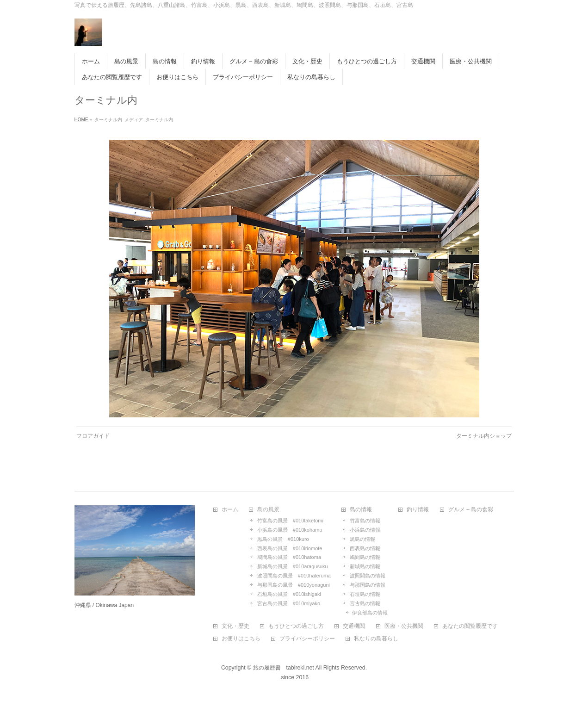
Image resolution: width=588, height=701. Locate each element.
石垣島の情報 (365, 594)
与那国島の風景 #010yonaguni (294, 585)
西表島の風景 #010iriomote (290, 548)
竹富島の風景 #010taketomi (290, 521)
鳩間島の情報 (365, 557)
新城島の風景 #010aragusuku (293, 566)
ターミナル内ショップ (484, 436)
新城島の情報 (365, 566)
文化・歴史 (235, 626)
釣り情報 (418, 510)
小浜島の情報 (365, 530)
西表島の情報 (365, 548)
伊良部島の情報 (370, 613)
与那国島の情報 (368, 585)
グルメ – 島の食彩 (471, 510)
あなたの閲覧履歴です (470, 626)
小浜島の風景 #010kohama (290, 530)
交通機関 (354, 626)
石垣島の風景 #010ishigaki (289, 594)
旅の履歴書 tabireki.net (284, 668)
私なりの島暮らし (376, 639)
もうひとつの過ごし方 (296, 626)
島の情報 (361, 510)
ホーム (230, 510)
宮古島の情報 (365, 603)
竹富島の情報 (365, 521)
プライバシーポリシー (307, 639)
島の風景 (268, 510)
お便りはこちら (241, 639)
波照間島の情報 (368, 576)
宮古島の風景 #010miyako (289, 603)
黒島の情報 (362, 539)
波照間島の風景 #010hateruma (294, 576)
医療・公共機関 (404, 626)
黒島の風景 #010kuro (283, 539)
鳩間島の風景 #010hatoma (289, 557)
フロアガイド (93, 436)
